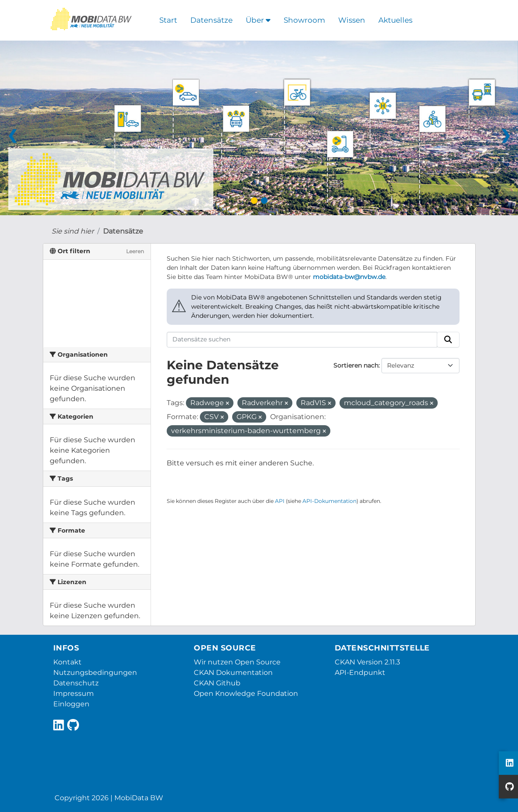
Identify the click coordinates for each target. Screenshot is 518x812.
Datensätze (211, 20)
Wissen (352, 20)
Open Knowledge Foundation (246, 693)
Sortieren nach (356, 365)
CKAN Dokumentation (233, 673)
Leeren (135, 251)
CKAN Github (217, 683)
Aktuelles (395, 20)
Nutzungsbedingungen (95, 673)
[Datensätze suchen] (302, 340)
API (280, 501)
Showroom (304, 20)
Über (258, 20)
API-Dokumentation (329, 501)
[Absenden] (448, 340)
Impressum (74, 693)
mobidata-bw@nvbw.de (349, 277)
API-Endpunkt (360, 673)
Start (168, 20)
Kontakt (67, 662)
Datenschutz (76, 683)
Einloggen (71, 704)
